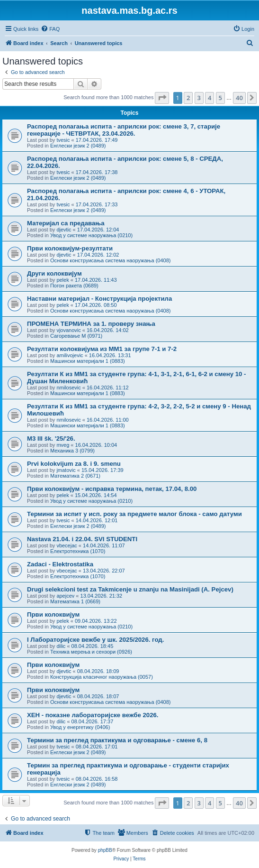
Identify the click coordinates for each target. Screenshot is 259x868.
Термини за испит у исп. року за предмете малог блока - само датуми (134, 514)
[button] (162, 98)
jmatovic (66, 470)
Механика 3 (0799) (72, 451)
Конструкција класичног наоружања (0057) (102, 677)
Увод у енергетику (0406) (80, 727)
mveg (63, 445)
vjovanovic (68, 330)
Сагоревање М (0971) (76, 336)
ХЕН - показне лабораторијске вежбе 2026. (93, 715)
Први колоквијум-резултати (70, 248)
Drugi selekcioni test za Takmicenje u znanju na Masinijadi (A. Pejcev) (130, 589)
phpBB (105, 850)
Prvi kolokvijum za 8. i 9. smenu (74, 464)
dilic (61, 646)
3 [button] (199, 98)
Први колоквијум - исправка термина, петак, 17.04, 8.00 (112, 489)
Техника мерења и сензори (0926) (91, 652)
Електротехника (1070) (78, 551)
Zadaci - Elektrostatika (60, 564)
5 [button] (220, 98)
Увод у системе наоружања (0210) (91, 235)
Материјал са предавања (66, 223)
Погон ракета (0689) (74, 286)
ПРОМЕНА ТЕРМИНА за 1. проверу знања (91, 324)
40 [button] (239, 98)
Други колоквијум (54, 273)
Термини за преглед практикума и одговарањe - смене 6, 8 (117, 740)
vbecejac (67, 545)
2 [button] (188, 98)
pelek (63, 280)
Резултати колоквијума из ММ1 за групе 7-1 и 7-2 (102, 349)
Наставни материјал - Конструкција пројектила (99, 299)
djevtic (64, 230)
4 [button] (210, 98)
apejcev (65, 596)
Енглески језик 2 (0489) (78, 146)
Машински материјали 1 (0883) (88, 361)
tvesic (63, 140)
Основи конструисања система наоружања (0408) (111, 260)
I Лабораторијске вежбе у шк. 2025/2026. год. (95, 640)
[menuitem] (50, 29)
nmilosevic (68, 388)
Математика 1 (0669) (75, 601)
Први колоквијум (53, 614)
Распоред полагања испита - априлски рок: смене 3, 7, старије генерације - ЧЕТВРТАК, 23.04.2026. (124, 130)
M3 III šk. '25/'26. (51, 439)
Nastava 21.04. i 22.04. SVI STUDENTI (82, 539)
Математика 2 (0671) (75, 476)
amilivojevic (70, 355)
